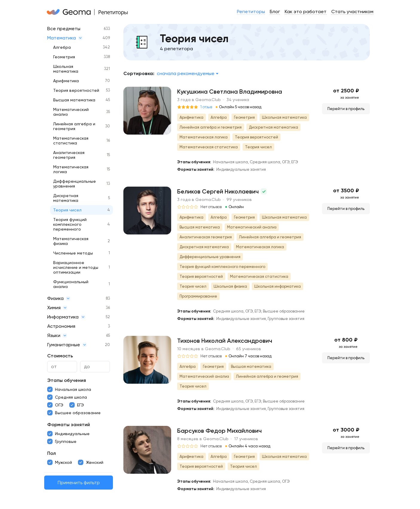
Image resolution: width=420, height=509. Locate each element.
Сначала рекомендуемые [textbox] (186, 73)
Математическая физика (71, 241)
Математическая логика (71, 169)
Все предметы (64, 29)
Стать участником (352, 12)
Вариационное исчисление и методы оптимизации (76, 267)
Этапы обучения (67, 380)
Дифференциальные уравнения (75, 184)
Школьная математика (66, 69)
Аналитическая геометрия (69, 155)
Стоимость (60, 356)
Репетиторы (251, 12)
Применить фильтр (79, 483)
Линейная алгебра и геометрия (74, 126)
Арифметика (66, 81)
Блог (275, 12)
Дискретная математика (66, 198)
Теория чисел (67, 210)
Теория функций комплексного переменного (70, 224)
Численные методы (73, 253)
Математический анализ (71, 112)
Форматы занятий (69, 425)
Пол (52, 453)
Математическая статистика (71, 141)
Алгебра (62, 47)
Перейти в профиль (346, 109)
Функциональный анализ (71, 284)
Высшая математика (74, 100)
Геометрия (64, 57)
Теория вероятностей (76, 90)
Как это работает (306, 12)
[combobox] (187, 74)
